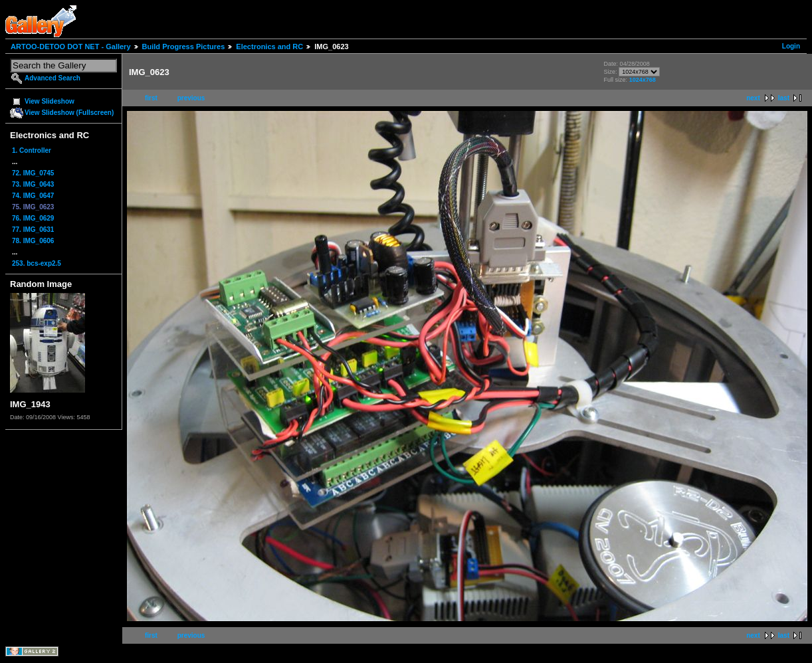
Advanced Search (52, 78)
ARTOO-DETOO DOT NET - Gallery (71, 47)
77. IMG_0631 (33, 230)
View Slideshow (50, 101)
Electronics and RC (269, 47)
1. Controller (32, 150)
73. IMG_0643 (33, 184)
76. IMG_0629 (33, 218)
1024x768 (643, 80)
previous (191, 98)
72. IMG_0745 (33, 173)
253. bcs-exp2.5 (37, 263)
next (753, 98)
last (784, 98)
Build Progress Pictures (184, 47)
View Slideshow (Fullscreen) (69, 113)
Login (791, 46)
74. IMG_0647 (33, 196)
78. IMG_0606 (33, 241)
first (151, 98)
